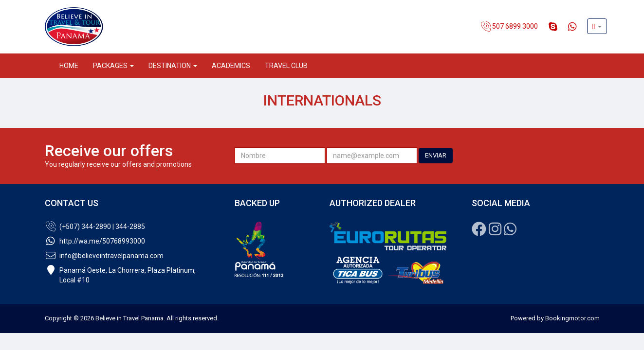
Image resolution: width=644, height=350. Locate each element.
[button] (597, 26)
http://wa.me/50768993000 (95, 241)
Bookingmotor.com (572, 318)
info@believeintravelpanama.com (104, 256)
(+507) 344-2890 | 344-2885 (95, 227)
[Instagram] (495, 232)
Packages (113, 66)
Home (69, 66)
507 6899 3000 (509, 27)
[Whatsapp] (510, 232)
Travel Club (286, 66)
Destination (173, 66)
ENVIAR (436, 155)
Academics (231, 66)
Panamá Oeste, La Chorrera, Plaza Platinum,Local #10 (120, 275)
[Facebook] (479, 232)
